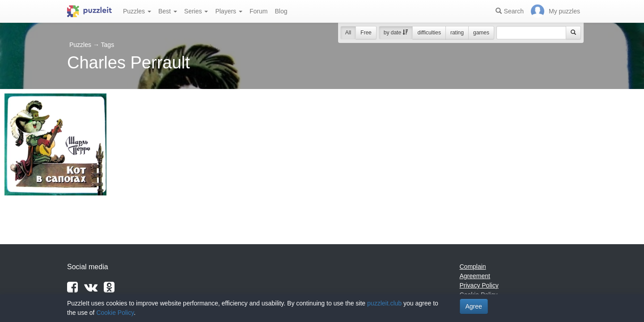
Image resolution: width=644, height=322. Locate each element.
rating (457, 33)
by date (396, 33)
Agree (474, 306)
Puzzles (137, 11)
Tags (108, 45)
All (348, 33)
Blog (281, 11)
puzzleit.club (384, 303)
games (481, 33)
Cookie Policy (115, 313)
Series (196, 11)
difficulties (429, 33)
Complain (473, 267)
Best (168, 11)
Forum (258, 11)
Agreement (475, 276)
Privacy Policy (479, 285)
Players (229, 11)
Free (366, 33)
